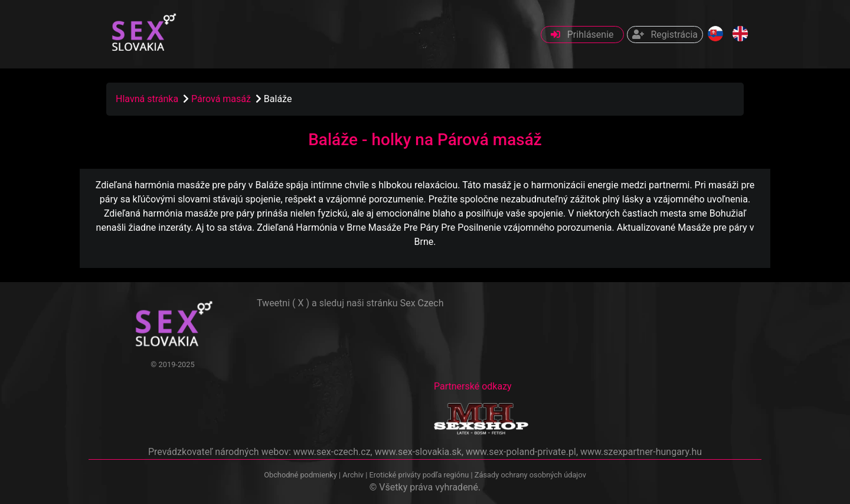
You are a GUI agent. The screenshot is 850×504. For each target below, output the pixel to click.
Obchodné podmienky (301, 475)
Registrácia (665, 35)
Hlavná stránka (147, 99)
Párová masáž (222, 99)
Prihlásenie (582, 35)
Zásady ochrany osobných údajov (530, 475)
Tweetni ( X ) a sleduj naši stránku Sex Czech (350, 303)
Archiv (353, 475)
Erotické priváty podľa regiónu (419, 475)
